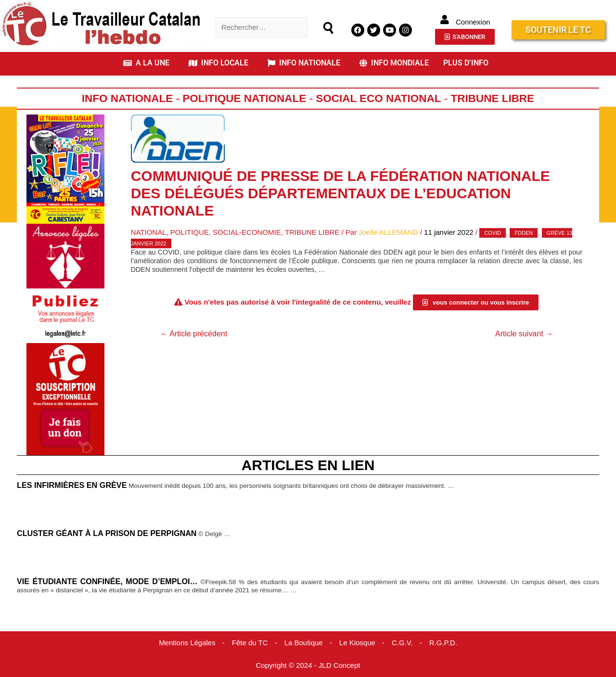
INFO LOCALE (218, 63)
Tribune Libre (493, 98)
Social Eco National (378, 98)
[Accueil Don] (65, 398)
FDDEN (524, 233)
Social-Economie (247, 232)
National (149, 232)
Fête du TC (250, 643)
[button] (149, 63)
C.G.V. (402, 643)
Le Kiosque (357, 643)
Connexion (473, 22)
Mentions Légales (187, 643)
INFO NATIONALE (304, 63)
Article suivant (524, 334)
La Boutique (304, 643)
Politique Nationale (244, 98)
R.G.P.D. (443, 643)
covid (493, 233)
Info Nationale (128, 98)
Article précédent (194, 334)
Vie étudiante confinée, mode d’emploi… (107, 581)
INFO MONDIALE (394, 63)
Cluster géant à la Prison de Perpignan (107, 533)
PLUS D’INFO (466, 63)
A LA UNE (146, 63)
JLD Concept (340, 665)
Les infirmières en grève (72, 485)
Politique (190, 232)
